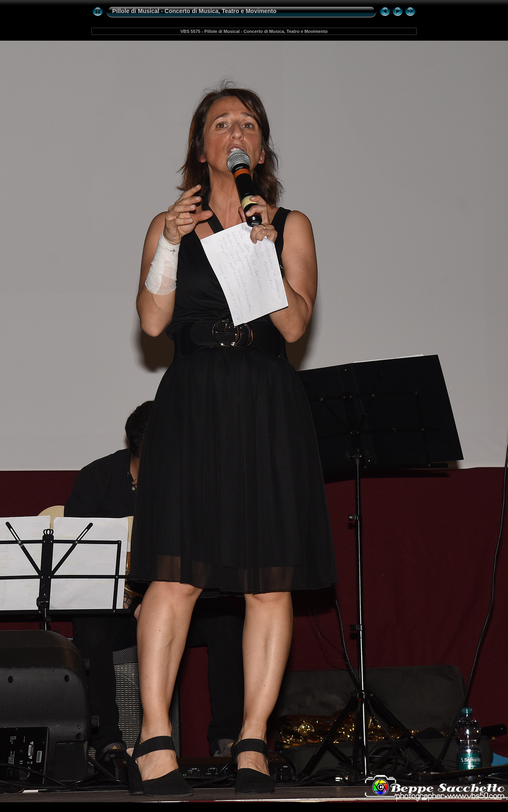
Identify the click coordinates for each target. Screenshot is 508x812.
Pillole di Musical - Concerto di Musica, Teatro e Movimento (194, 11)
